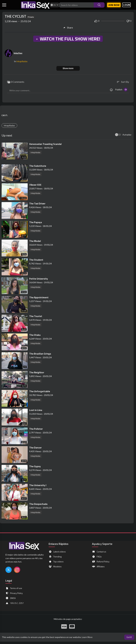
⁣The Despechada (38, 504)
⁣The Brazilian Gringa (40, 354)
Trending (55, 557)
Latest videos (57, 552)
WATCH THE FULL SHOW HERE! (68, 39)
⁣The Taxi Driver (37, 204)
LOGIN (127, 5)
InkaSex (18, 53)
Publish (121, 90)
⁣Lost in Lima (36, 410)
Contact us (99, 552)
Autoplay (127, 135)
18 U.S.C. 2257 (15, 603)
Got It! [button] (129, 637)
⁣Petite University (39, 279)
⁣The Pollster (36, 429)
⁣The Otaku (35, 335)
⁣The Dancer (35, 448)
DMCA (10, 598)
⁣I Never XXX (35, 185)
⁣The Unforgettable (40, 391)
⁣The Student (36, 260)
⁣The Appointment (39, 297)
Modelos (55, 567)
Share (68, 28)
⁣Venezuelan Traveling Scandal (45, 144)
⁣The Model (35, 241)
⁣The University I (38, 485)
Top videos (56, 562)
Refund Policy (101, 562)
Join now (114, 5)
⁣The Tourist (36, 316)
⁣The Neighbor (37, 372)
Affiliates (98, 567)
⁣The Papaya (36, 222)
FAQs (97, 557)
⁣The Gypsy (35, 466)
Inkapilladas (22, 61)
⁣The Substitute (38, 166)
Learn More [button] (87, 637)
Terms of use (14, 588)
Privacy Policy (14, 593)
